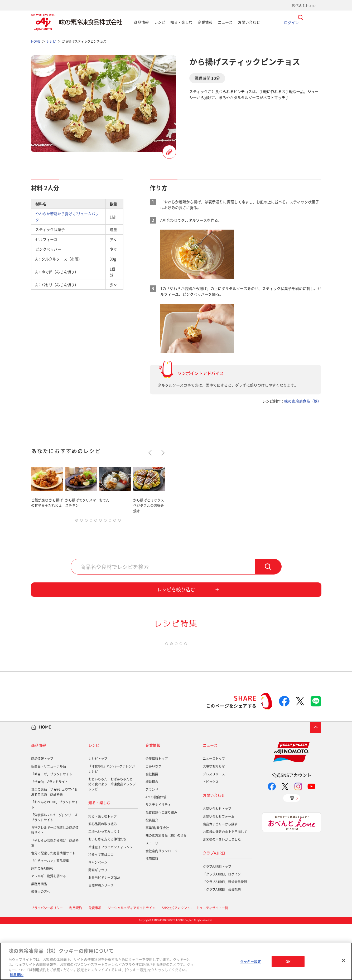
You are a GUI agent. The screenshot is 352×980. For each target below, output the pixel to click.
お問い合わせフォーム (219, 873)
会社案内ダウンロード (161, 907)
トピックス (211, 838)
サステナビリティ (158, 861)
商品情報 (141, 22)
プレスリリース (214, 830)
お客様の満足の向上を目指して (225, 888)
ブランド (152, 846)
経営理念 (152, 838)
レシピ (160, 22)
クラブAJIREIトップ (217, 923)
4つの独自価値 (156, 853)
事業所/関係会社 (157, 884)
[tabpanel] (47, 489)
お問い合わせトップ (217, 865)
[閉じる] (344, 961)
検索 (268, 568)
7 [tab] (105, 522)
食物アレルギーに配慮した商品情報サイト (55, 886)
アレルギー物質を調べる (49, 932)
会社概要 (152, 830)
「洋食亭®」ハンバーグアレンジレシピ (112, 825)
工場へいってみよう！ (104, 888)
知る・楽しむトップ (103, 873)
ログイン (291, 22)
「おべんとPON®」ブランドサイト (55, 861)
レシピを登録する (169, 152)
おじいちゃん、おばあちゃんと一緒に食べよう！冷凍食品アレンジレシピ (112, 840)
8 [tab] (110, 522)
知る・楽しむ (181, 22)
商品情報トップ (42, 815)
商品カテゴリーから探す (220, 880)
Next (161, 453)
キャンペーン (98, 919)
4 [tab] (91, 522)
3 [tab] (86, 522)
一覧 (290, 854)
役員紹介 (152, 877)
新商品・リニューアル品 (49, 823)
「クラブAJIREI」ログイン (222, 930)
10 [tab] (119, 522)
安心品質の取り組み (103, 880)
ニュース (225, 22)
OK (288, 961)
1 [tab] (77, 522)
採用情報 (152, 915)
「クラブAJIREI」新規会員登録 (225, 938)
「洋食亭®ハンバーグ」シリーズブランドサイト (54, 874)
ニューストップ (214, 815)
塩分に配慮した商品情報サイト (53, 909)
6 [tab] (100, 522)
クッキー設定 (251, 961)
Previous (151, 453)
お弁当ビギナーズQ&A (104, 934)
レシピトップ (98, 815)
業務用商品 (39, 940)
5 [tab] (96, 522)
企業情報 (205, 22)
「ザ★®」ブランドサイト (50, 838)
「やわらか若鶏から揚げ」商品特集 (55, 899)
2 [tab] (81, 522)
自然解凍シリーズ (101, 942)
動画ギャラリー (99, 926)
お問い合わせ (249, 22)
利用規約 (17, 975)
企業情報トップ (157, 815)
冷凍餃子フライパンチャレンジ (110, 903)
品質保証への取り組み (161, 869)
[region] (176, 961)
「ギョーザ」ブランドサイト (52, 830)
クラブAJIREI (214, 909)
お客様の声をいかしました (222, 896)
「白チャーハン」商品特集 (50, 917)
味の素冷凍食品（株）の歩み (166, 892)
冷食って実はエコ (101, 911)
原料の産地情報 (42, 925)
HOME (45, 783)
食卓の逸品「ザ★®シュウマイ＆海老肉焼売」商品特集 (54, 848)
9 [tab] (115, 522)
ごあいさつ (153, 823)
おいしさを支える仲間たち (107, 895)
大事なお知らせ (214, 823)
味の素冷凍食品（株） (303, 401)
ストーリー (153, 899)
